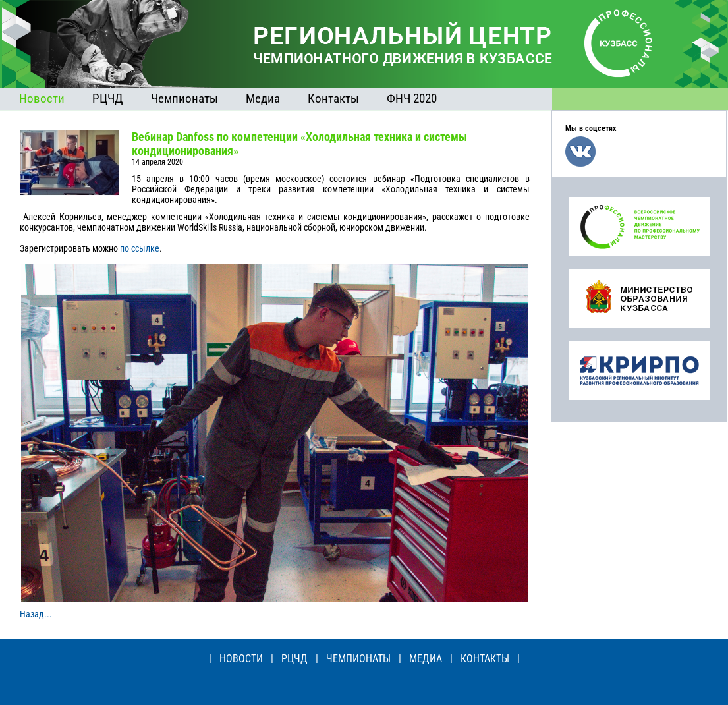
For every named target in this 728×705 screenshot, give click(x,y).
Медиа (263, 99)
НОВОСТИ (241, 659)
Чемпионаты (184, 99)
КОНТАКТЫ (485, 659)
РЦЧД (108, 99)
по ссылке (140, 248)
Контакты (333, 99)
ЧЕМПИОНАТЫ (358, 659)
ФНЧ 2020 (412, 99)
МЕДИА (426, 659)
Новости (42, 99)
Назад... (36, 614)
